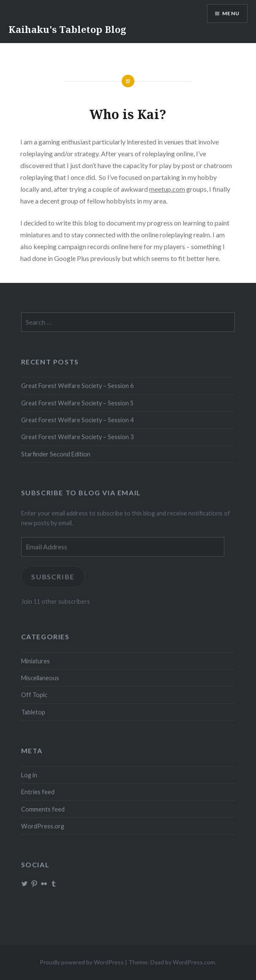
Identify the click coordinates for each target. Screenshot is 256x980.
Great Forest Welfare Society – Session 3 (77, 437)
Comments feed (43, 809)
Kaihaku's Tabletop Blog (67, 29)
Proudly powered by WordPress (82, 962)
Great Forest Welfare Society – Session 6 (77, 386)
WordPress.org (43, 826)
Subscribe (53, 577)
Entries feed (38, 792)
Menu (231, 13)
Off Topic (34, 695)
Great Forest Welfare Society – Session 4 (77, 420)
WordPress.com (194, 962)
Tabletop (33, 712)
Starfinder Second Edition (56, 454)
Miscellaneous (40, 678)
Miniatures (35, 661)
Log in (29, 775)
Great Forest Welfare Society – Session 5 (77, 403)
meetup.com (167, 189)
